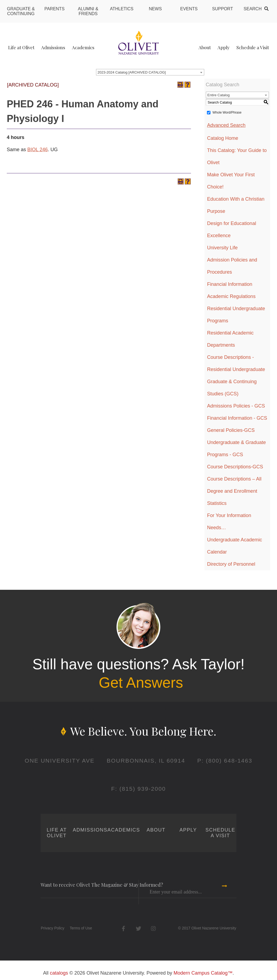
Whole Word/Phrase (227, 112)
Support (222, 9)
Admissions (53, 47)
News (155, 9)
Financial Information (230, 284)
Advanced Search (226, 125)
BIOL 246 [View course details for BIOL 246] (37, 150)
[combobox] (150, 72)
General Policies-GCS (231, 430)
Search (253, 9)
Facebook (123, 928)
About (205, 47)
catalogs (59, 973)
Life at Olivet (21, 47)
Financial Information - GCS (237, 418)
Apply (224, 47)
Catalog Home (223, 138)
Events (189, 9)
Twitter (138, 928)
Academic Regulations (231, 296)
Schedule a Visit (253, 47)
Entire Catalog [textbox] (219, 95)
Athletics (122, 9)
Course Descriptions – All (234, 479)
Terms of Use (81, 928)
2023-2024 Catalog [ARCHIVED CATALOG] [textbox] (132, 72)
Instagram (153, 928)
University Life (222, 248)
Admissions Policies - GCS (236, 406)
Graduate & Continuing (21, 11)
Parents (54, 9)
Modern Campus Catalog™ (203, 973)
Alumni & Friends (88, 11)
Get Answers (141, 683)
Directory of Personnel (231, 564)
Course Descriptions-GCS (235, 467)
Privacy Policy (53, 928)
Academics (83, 47)
